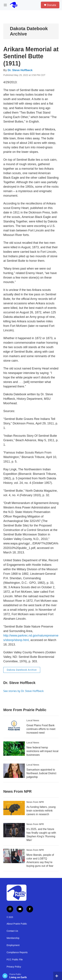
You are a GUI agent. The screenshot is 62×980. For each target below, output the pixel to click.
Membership (13, 938)
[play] (5, 976)
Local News (33, 720)
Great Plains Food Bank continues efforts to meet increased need (41, 729)
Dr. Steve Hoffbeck (20, 70)
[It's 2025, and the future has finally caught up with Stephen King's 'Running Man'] (14, 830)
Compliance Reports (17, 952)
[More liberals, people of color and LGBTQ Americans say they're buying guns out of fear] (14, 856)
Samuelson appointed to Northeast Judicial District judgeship (41, 773)
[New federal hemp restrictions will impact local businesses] (14, 749)
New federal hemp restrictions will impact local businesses (42, 751)
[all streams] (58, 976)
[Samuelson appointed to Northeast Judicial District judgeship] (14, 771)
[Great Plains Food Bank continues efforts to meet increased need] (14, 726)
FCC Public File (15, 960)
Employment (13, 945)
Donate (52, 5)
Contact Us (12, 931)
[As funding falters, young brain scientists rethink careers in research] (14, 808)
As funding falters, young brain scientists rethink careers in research (41, 811)
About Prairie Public (17, 924)
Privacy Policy (14, 967)
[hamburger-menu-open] (5, 5)
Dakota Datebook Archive (22, 670)
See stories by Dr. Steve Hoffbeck (23, 691)
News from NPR (35, 802)
